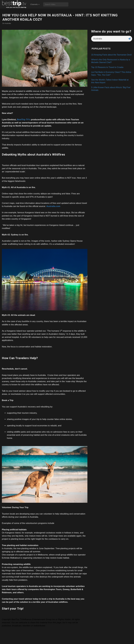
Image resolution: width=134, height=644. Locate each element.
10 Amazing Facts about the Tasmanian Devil (111, 55)
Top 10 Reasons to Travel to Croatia (107, 67)
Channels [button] (35, 4)
